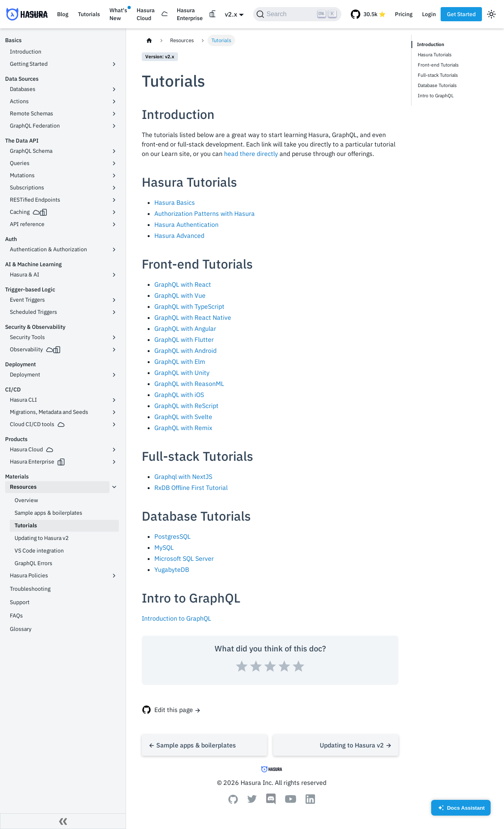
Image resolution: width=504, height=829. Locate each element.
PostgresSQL (172, 536)
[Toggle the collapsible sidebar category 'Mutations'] (114, 176)
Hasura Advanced (179, 236)
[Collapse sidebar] (63, 821)
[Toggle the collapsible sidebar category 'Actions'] (114, 102)
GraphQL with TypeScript (189, 306)
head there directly (251, 154)
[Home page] (149, 40)
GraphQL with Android (185, 351)
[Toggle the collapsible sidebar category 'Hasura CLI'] (114, 400)
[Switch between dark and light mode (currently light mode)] (491, 14)
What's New (118, 14)
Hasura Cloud (146, 14)
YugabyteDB (172, 569)
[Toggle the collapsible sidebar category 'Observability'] (114, 350)
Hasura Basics (175, 202)
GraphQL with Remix (183, 428)
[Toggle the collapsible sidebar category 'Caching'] (114, 212)
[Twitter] (252, 801)
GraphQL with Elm (180, 362)
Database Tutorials (437, 85)
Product (38, 14)
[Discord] (271, 802)
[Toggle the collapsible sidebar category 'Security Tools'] (114, 338)
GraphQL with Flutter (184, 339)
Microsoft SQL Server (184, 558)
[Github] (233, 801)
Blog (63, 14)
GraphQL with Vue (180, 295)
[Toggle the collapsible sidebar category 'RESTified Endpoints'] (114, 200)
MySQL (164, 547)
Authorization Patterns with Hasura (205, 213)
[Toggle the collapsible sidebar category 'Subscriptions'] (114, 188)
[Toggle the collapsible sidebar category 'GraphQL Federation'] (114, 126)
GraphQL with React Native (193, 317)
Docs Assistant (461, 810)
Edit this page (174, 710)
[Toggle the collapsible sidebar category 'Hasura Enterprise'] (114, 462)
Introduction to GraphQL (176, 618)
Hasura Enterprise (190, 14)
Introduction (431, 44)
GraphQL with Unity (182, 373)
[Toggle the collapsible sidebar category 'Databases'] (114, 89)
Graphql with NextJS (183, 477)
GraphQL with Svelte (183, 417)
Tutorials (89, 14)
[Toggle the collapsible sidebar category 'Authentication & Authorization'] (114, 250)
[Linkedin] (310, 801)
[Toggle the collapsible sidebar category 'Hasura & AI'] (114, 275)
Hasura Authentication (186, 224)
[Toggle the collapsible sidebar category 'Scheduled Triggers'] (114, 312)
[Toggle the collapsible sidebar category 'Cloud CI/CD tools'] (114, 425)
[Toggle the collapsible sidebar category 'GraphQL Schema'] (114, 151)
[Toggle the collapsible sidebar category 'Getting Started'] (114, 64)
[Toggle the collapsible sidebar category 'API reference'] (114, 224)
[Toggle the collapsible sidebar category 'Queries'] (114, 163)
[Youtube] (291, 801)
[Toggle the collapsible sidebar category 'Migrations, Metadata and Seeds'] (114, 412)
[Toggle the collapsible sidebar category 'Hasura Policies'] (114, 576)
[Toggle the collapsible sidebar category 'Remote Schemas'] (114, 114)
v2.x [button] (231, 14)
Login (429, 14)
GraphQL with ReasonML (189, 384)
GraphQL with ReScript (186, 406)
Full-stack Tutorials (438, 75)
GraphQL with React (183, 284)
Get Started (461, 14)
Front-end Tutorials (438, 65)
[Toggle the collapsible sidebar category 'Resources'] (114, 487)
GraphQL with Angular (185, 328)
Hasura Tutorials (435, 55)
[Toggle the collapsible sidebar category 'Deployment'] (114, 375)
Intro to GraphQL (436, 96)
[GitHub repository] (368, 14)
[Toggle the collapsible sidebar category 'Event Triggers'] (114, 300)
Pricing (404, 14)
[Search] (297, 14)
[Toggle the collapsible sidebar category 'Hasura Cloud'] (114, 450)
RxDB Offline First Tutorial (191, 488)
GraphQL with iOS (179, 395)
